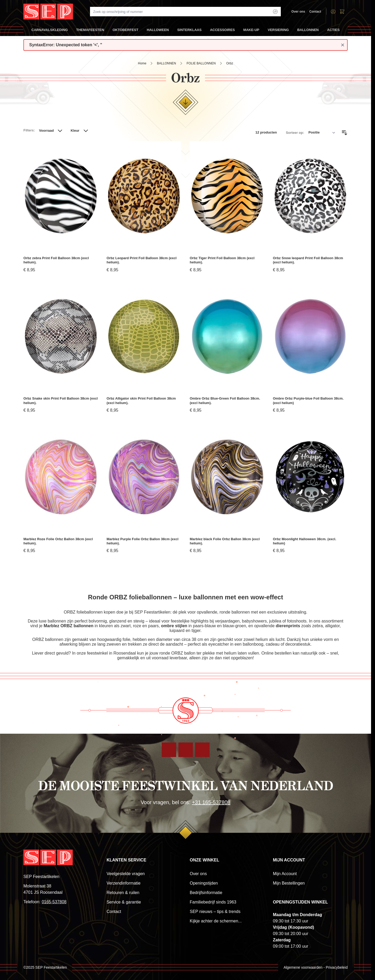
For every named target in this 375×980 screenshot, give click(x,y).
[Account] (333, 12)
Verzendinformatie (124, 883)
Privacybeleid (337, 967)
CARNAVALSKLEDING (49, 32)
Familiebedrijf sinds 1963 (213, 902)
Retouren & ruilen (123, 893)
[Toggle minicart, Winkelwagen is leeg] (342, 12)
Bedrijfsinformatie (206, 893)
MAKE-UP (251, 32)
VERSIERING (278, 32)
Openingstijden (204, 883)
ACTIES (333, 32)
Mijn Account (285, 874)
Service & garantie (124, 902)
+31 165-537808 (211, 802)
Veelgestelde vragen (126, 874)
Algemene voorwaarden (303, 967)
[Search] (275, 12)
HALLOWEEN (158, 32)
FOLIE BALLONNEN (201, 63)
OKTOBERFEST (126, 32)
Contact (315, 12)
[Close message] (343, 45)
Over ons (298, 12)
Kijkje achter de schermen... (216, 921)
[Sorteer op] (322, 133)
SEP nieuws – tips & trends (215, 912)
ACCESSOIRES (222, 32)
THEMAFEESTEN (90, 32)
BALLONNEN (308, 32)
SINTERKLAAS (189, 32)
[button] (52, 133)
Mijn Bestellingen (289, 883)
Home (142, 63)
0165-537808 (54, 902)
